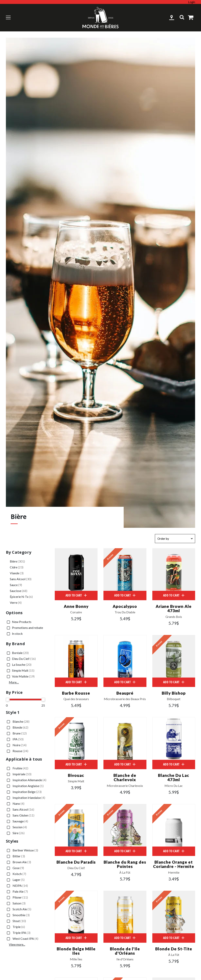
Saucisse (19, 591)
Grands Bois (174, 617)
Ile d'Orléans (125, 960)
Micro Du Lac (174, 786)
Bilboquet (174, 699)
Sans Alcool (21, 579)
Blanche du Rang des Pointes (125, 865)
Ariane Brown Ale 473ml (174, 608)
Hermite (174, 873)
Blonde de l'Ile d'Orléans (125, 952)
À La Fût (125, 873)
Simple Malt (20, 671)
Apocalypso (125, 606)
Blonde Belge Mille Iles (76, 952)
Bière (17, 561)
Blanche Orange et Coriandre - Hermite (174, 865)
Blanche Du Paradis (76, 863)
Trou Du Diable (125, 612)
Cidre (17, 567)
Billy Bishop (174, 693)
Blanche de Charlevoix (125, 778)
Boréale (17, 653)
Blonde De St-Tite (174, 949)
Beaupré (125, 693)
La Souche (19, 665)
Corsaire (76, 612)
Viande (17, 573)
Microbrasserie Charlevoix (125, 786)
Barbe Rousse (76, 693)
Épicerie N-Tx (21, 597)
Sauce (16, 585)
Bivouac (76, 776)
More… (14, 682)
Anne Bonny (76, 606)
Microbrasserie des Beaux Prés (125, 699)
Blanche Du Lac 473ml (174, 778)
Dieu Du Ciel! (21, 659)
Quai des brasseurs (76, 699)
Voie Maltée (20, 677)
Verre (16, 602)
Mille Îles (76, 960)
